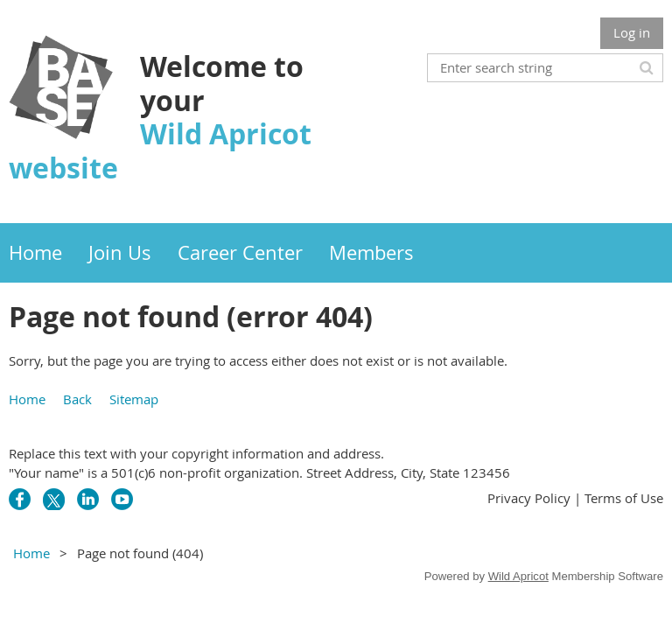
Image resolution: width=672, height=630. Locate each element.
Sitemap (134, 399)
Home (27, 399)
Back (77, 399)
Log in (632, 32)
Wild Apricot (518, 576)
